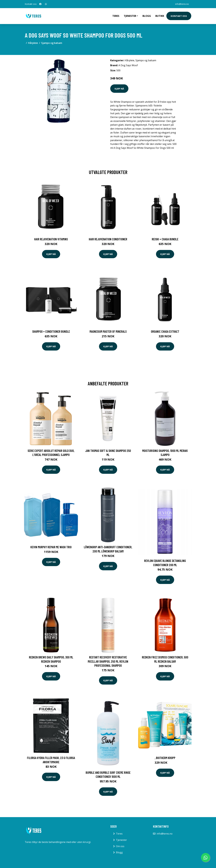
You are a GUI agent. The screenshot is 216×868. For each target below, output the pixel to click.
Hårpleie (33, 43)
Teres (116, 16)
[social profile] (40, 4)
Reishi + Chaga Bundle (165, 239)
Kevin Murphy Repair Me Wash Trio (51, 547)
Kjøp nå (119, 89)
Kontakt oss (179, 16)
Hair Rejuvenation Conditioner (108, 239)
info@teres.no (182, 4)
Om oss (120, 846)
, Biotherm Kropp (165, 758)
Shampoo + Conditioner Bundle (51, 331)
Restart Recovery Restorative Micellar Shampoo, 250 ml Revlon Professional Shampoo (108, 661)
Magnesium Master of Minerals (108, 331)
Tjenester (121, 840)
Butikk (160, 16)
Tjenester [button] (130, 16)
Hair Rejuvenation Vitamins (51, 239)
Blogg (147, 16)
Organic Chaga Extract (165, 331)
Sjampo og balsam (52, 43)
